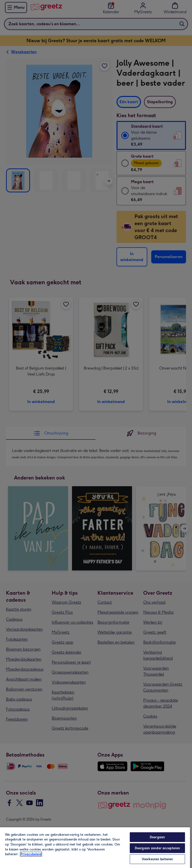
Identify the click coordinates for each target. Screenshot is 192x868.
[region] (95, 847)
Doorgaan (157, 837)
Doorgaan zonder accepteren (157, 848)
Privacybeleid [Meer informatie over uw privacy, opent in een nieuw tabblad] (31, 854)
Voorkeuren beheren (157, 859)
